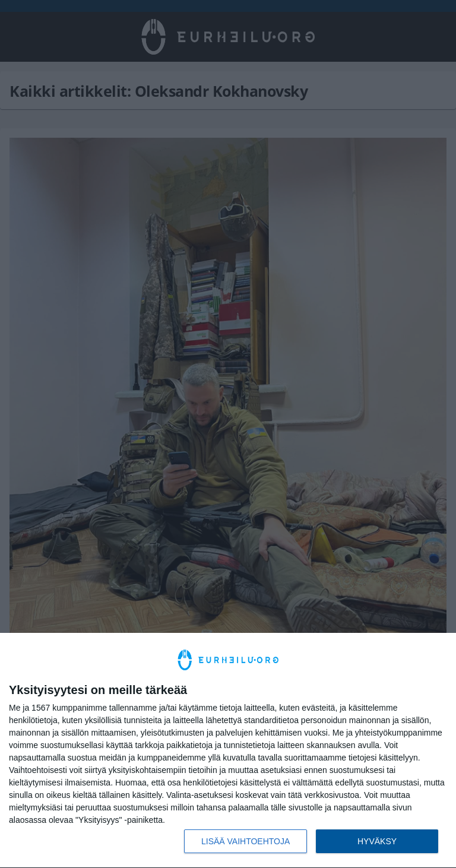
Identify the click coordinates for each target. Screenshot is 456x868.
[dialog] (228, 751)
